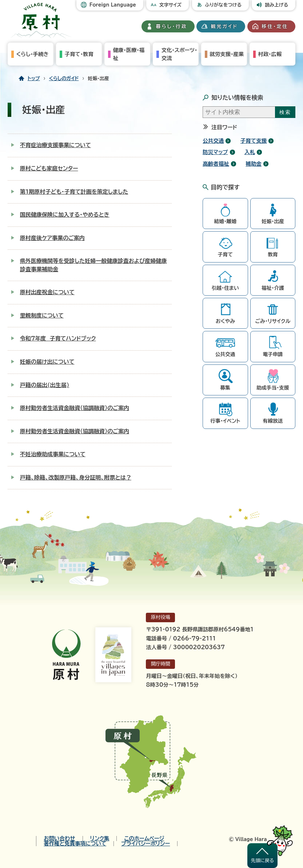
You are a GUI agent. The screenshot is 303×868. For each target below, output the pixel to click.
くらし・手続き (33, 54)
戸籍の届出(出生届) (45, 385)
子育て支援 (254, 141)
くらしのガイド (64, 78)
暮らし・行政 (172, 26)
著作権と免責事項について (75, 844)
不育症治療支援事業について (55, 145)
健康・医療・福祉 (129, 54)
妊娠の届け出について (47, 362)
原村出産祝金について (47, 292)
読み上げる (276, 5)
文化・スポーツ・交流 (179, 54)
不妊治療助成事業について (53, 454)
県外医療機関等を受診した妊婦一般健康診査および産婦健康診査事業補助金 (93, 265)
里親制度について (42, 315)
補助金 (254, 164)
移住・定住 (275, 26)
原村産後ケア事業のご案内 (52, 238)
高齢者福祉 (216, 164)
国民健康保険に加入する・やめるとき (65, 215)
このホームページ (144, 839)
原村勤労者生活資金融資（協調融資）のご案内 (75, 408)
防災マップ (215, 152)
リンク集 (100, 839)
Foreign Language (113, 5)
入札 (250, 152)
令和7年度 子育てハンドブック (58, 338)
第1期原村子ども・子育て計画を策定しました (74, 192)
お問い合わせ (59, 839)
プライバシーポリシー (145, 844)
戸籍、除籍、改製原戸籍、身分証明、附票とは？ (76, 478)
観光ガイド (224, 26)
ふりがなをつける (224, 5)
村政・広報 (270, 54)
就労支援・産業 (227, 54)
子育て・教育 (79, 54)
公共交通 (213, 141)
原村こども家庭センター (49, 168)
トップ (34, 78)
